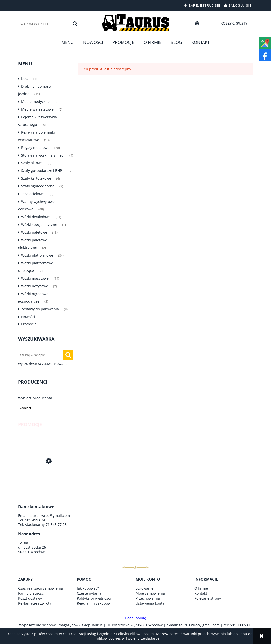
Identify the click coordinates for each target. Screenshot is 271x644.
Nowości (28, 317)
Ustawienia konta (150, 603)
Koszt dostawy (30, 598)
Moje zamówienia (150, 593)
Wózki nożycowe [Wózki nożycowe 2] (35, 286)
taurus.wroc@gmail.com (50, 516)
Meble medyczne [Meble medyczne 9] (35, 101)
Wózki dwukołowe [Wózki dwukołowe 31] (36, 217)
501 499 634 (35, 520)
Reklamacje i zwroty (35, 603)
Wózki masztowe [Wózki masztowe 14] (35, 278)
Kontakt (201, 593)
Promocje (29, 324)
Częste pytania (89, 593)
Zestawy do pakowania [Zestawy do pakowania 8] (40, 309)
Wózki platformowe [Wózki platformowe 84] (37, 255)
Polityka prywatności (94, 598)
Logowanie (144, 588)
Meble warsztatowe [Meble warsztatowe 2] (37, 109)
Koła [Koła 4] (25, 79)
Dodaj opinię (135, 618)
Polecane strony (208, 598)
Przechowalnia (148, 598)
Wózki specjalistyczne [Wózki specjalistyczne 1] (39, 225)
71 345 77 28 (56, 525)
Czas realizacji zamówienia (41, 588)
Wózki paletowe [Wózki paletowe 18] (34, 232)
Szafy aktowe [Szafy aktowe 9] (32, 163)
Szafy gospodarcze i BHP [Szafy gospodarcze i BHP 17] (42, 171)
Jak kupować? (88, 588)
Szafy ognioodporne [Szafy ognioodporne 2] (38, 186)
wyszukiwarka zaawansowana (43, 364)
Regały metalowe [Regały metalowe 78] (35, 147)
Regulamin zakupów (94, 603)
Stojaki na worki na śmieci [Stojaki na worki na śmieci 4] (43, 155)
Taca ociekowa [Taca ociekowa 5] (33, 194)
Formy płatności (31, 593)
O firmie (201, 588)
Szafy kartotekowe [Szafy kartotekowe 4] (36, 178)
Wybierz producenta (35, 398)
